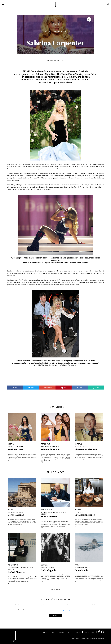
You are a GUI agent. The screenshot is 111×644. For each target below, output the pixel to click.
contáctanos (89, 632)
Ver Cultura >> (56, 589)
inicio (45, 632)
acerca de (77, 632)
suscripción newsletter (60, 632)
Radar (56, 24)
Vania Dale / (53, 60)
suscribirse (56, 616)
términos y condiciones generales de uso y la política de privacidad (57, 610)
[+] (9, 461)
